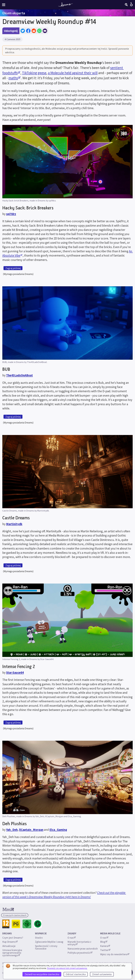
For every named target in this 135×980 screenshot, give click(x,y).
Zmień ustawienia (102, 974)
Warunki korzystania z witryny (80, 943)
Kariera (105, 946)
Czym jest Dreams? (13, 938)
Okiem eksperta (14, 13)
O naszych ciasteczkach (15, 915)
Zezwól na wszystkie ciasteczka (42, 974)
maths (14, 78)
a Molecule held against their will (73, 73)
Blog (104, 942)
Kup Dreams (10, 942)
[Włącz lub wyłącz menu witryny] (4, 5)
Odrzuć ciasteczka (76, 974)
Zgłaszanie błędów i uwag (49, 942)
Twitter (105, 950)
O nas (72, 938)
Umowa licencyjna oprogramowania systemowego (12, 953)
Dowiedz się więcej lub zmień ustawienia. (67, 968)
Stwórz (39, 938)
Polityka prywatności (80, 953)
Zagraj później (13, 268)
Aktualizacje (9, 946)
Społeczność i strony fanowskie (46, 947)
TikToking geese (34, 73)
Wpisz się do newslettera (115, 954)
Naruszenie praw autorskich (83, 949)
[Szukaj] (126, 5)
